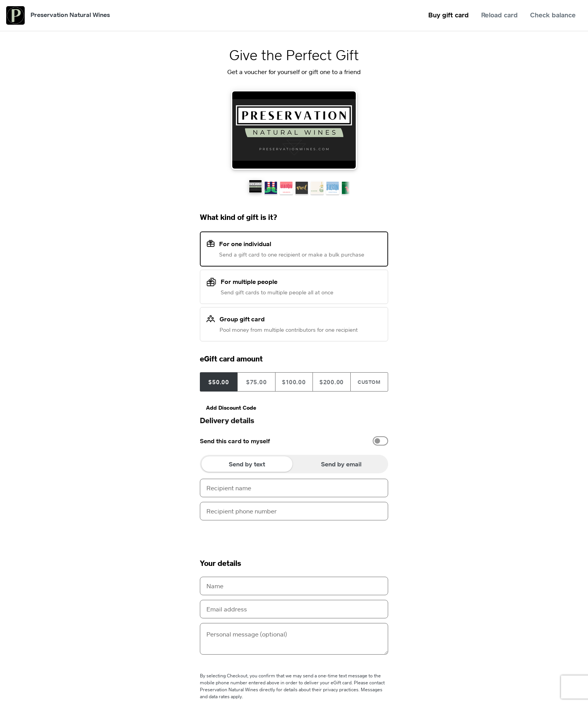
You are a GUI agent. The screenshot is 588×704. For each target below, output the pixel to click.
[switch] (380, 441)
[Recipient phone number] (294, 511)
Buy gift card (449, 15)
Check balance (553, 15)
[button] (255, 186)
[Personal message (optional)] (294, 639)
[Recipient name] (294, 488)
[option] (294, 441)
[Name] (294, 586)
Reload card (499, 15)
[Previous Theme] (203, 130)
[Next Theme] (385, 130)
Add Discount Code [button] (231, 408)
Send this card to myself (235, 441)
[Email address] (294, 609)
